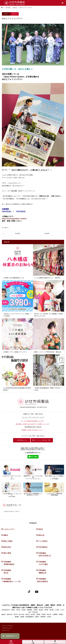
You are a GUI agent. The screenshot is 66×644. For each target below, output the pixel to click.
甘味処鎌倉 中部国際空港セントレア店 (11, 580)
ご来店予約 (11, 642)
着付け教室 (7, 553)
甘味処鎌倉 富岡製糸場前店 (8, 563)
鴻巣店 (6, 535)
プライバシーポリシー (8, 626)
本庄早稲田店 (43, 547)
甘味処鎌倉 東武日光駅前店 (42, 580)
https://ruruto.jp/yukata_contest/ (14, 219)
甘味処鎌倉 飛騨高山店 (41, 572)
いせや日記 (8, 8)
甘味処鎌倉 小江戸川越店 (42, 563)
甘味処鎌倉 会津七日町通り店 (44, 554)
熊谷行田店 (7, 547)
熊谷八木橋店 (8, 541)
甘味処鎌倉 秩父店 (6, 572)
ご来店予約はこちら (22, 440)
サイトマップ (5, 630)
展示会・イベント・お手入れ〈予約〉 (42, 440)
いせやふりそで (9, 529)
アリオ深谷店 (43, 541)
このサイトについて (7, 628)
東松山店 (41, 535)
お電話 (33, 642)
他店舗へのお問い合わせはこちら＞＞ (33, 430)
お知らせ (15, 8)
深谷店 (41, 529)
